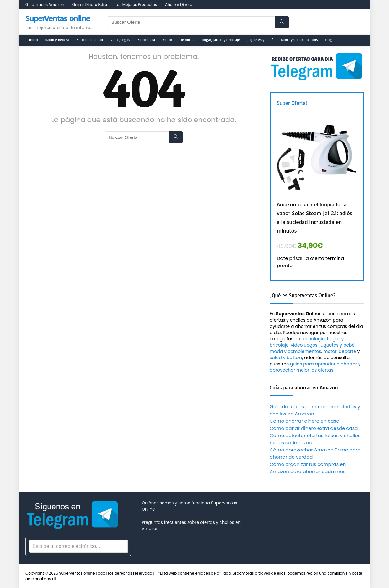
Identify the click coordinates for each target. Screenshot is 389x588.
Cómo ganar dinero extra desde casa (314, 428)
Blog (329, 40)
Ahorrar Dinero (179, 5)
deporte (347, 351)
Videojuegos (120, 40)
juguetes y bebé (337, 345)
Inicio (34, 40)
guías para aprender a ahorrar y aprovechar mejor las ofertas (315, 367)
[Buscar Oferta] (282, 22)
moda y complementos (296, 351)
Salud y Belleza (57, 40)
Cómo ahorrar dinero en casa (305, 421)
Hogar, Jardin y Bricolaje (221, 40)
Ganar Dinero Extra (90, 5)
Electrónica (146, 40)
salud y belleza (286, 358)
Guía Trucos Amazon (45, 5)
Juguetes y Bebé (260, 40)
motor (330, 351)
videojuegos (304, 345)
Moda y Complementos (299, 40)
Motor (167, 40)
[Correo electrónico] (78, 546)
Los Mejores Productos (136, 5)
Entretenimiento (90, 40)
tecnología (313, 339)
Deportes (187, 40)
